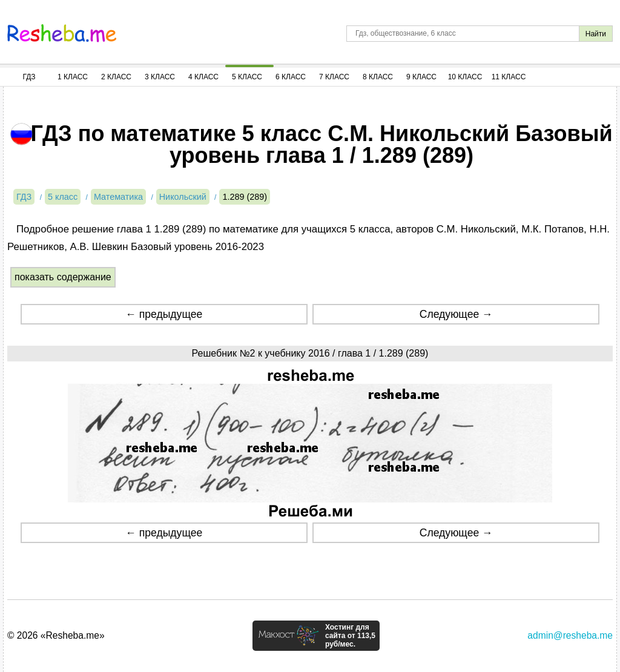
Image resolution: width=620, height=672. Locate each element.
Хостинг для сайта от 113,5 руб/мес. (350, 636)
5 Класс (247, 77)
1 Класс (73, 77)
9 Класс (421, 77)
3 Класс (160, 77)
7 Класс (334, 77)
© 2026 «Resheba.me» (56, 635)
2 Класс (116, 77)
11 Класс (509, 77)
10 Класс (465, 77)
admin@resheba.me (570, 635)
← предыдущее (164, 314)
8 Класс (378, 77)
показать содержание (63, 277)
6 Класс (291, 77)
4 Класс (203, 77)
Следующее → (456, 314)
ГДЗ (29, 77)
